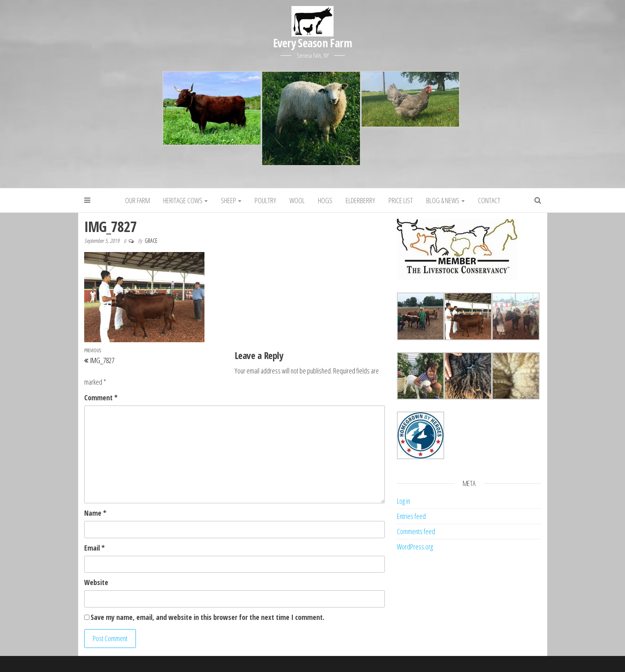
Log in (404, 501)
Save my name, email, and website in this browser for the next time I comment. (207, 617)
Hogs (325, 200)
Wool (297, 200)
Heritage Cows (185, 200)
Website (96, 582)
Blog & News (445, 200)
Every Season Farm (312, 43)
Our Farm (138, 200)
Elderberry (360, 200)
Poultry (265, 200)
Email (94, 548)
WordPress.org (415, 547)
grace (151, 241)
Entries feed (411, 516)
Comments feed (416, 531)
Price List (401, 200)
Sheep (231, 200)
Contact (489, 200)
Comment (101, 398)
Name (95, 513)
